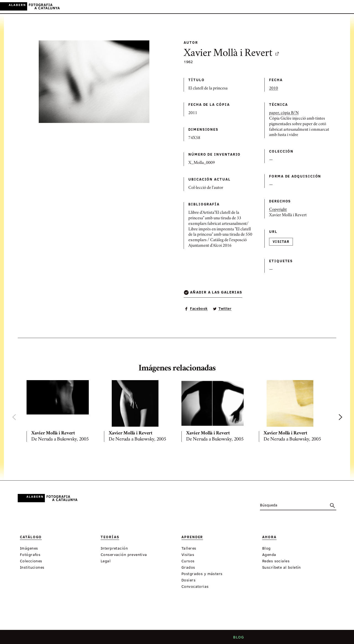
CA (323, 7)
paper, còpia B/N (284, 113)
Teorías (140, 7)
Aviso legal (214, 639)
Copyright (278, 210)
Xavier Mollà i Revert (232, 54)
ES (330, 7)
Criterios (160, 639)
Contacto (186, 639)
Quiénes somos (129, 639)
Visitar (281, 241)
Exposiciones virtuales (220, 7)
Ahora (183, 7)
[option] (61, 412)
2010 (274, 89)
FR (345, 7)
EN (338, 7)
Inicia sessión (302, 7)
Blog (237, 639)
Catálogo (118, 7)
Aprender (163, 7)
